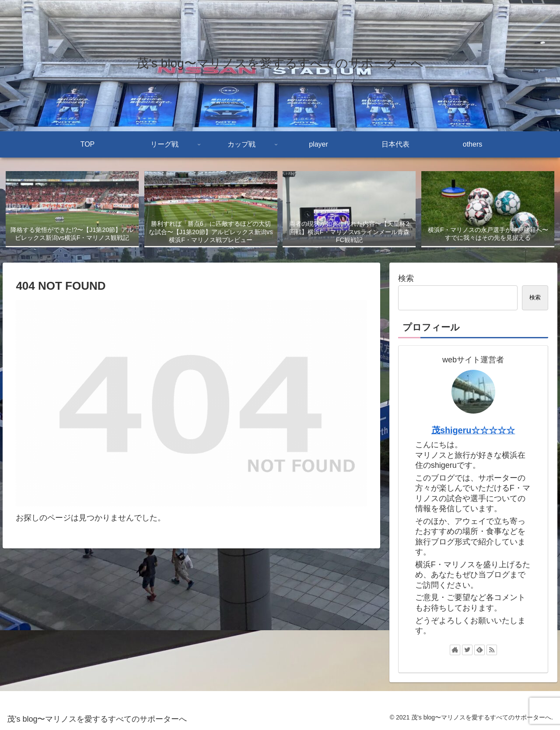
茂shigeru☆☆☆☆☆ (473, 430)
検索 (406, 278)
